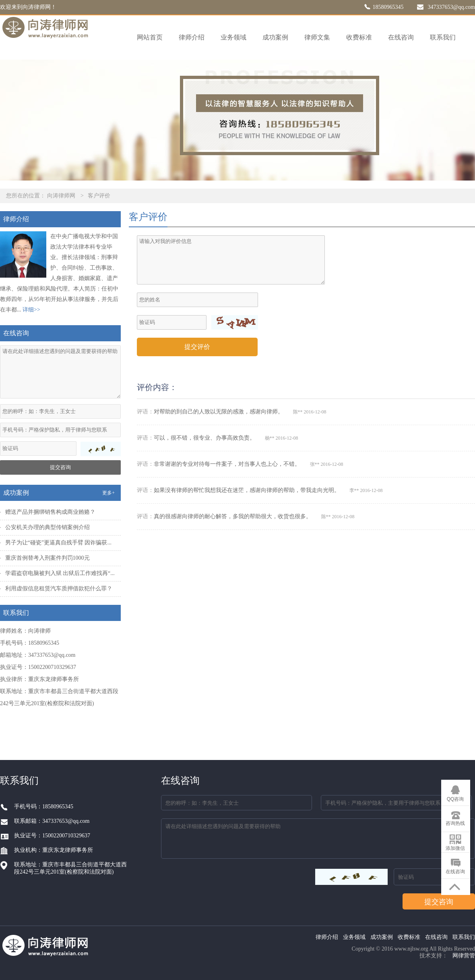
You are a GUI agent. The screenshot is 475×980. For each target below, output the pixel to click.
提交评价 (197, 347)
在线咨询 (401, 37)
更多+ (108, 493)
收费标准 (359, 37)
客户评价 (99, 196)
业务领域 (233, 37)
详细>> (31, 310)
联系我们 (443, 37)
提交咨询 (60, 467)
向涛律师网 (61, 196)
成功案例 (275, 37)
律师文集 (317, 37)
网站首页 (150, 37)
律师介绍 (192, 37)
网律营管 (464, 956)
